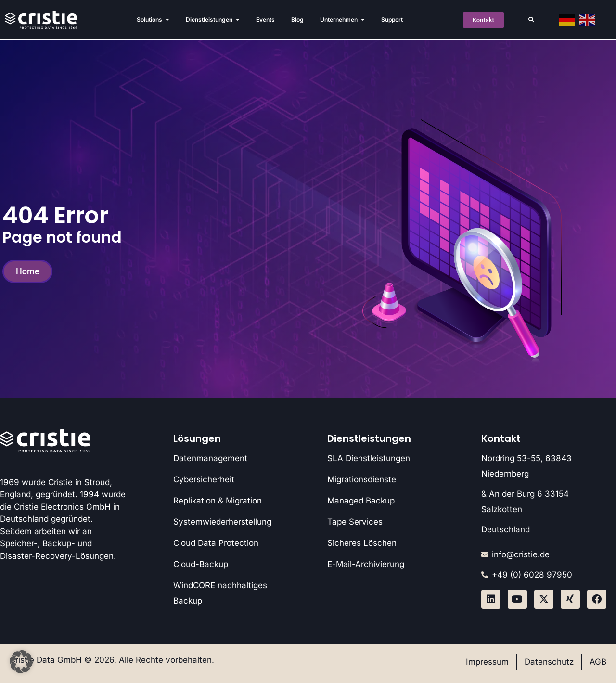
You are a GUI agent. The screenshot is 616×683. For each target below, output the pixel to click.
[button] (531, 20)
